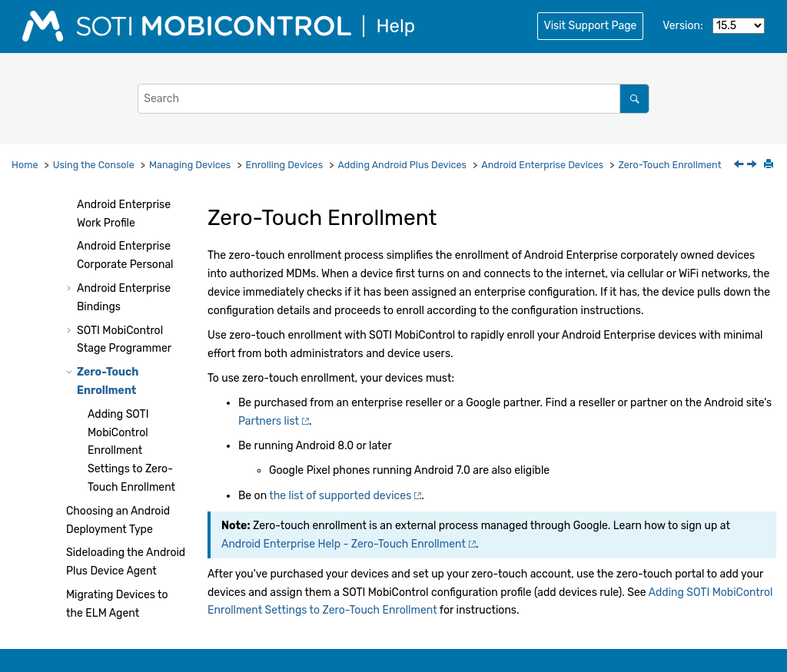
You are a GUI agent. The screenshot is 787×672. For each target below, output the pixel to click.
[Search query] (393, 99)
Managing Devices (190, 165)
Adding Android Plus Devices (402, 165)
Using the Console (94, 165)
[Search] (634, 99)
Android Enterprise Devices (542, 165)
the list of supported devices (340, 496)
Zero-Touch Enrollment (669, 165)
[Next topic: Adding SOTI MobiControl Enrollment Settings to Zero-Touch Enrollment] (753, 166)
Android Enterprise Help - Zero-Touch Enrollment (344, 544)
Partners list (269, 421)
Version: (682, 26)
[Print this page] (770, 165)
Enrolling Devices (285, 165)
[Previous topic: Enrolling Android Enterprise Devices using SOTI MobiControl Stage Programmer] (740, 166)
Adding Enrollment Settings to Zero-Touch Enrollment (131, 451)
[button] (71, 205)
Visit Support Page (591, 26)
